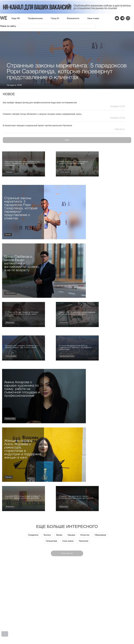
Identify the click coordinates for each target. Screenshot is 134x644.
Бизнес (8, 235)
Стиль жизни (65, 172)
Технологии (84, 541)
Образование (10, 293)
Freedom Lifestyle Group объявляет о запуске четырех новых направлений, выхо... (43, 114)
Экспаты (47, 535)
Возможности (73, 18)
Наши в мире (93, 18)
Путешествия (11, 356)
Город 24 (55, 18)
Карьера (9, 172)
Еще (67, 140)
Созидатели (33, 535)
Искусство (10, 323)
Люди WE (16, 18)
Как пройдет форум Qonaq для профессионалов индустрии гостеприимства (40, 102)
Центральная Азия (67, 356)
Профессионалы (35, 18)
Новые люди (10, 419)
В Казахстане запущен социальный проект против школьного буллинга (37, 125)
